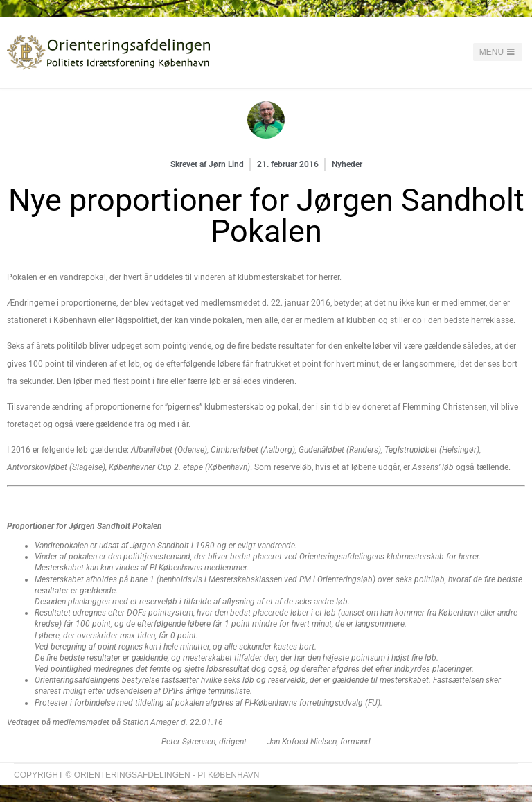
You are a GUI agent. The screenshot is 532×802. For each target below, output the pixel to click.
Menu (498, 52)
